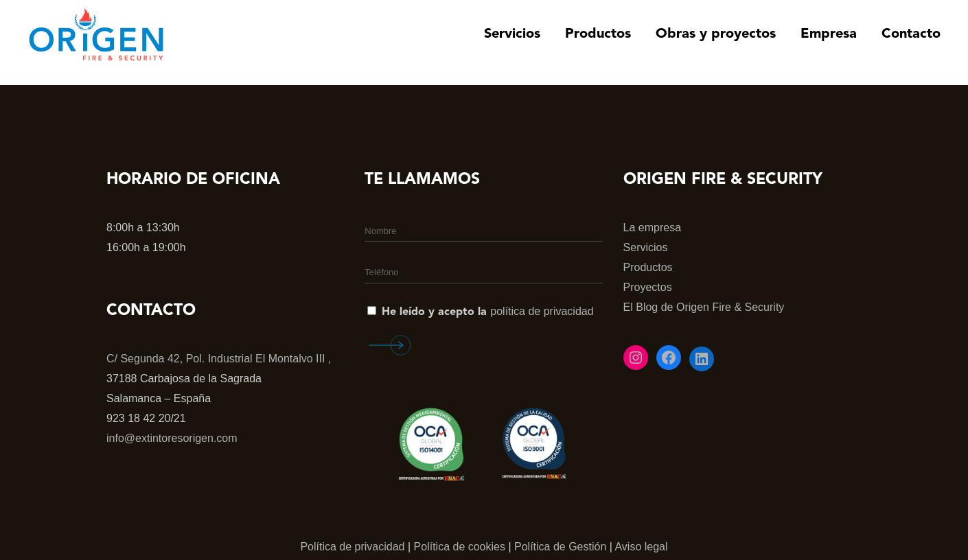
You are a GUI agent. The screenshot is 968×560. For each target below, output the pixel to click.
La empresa (653, 227)
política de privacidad (542, 311)
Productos (648, 267)
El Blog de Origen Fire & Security (704, 307)
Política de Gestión (560, 547)
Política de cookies (460, 547)
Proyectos (648, 287)
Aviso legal (641, 547)
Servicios (646, 247)
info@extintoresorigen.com (172, 438)
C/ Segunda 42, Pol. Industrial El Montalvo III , (219, 359)
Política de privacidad (352, 547)
